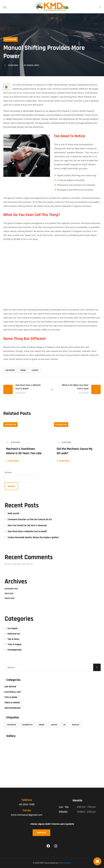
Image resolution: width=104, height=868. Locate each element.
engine (23, 370)
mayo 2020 (9, 594)
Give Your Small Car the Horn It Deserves (27, 525)
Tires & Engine (14, 644)
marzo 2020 (10, 598)
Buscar (8, 472)
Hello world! (13, 513)
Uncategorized (14, 650)
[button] (100, 7)
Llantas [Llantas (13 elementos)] (54, 725)
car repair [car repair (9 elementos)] (11, 725)
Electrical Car (10, 39)
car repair (10, 370)
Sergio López (33, 65)
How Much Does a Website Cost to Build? (27, 531)
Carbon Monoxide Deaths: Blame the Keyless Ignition (33, 537)
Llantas (35, 370)
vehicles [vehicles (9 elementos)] (76, 725)
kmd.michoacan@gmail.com (27, 815)
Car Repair (13, 628)
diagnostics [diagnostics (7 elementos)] (27, 725)
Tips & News (13, 639)
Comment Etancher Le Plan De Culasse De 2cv (30, 519)
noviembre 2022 (11, 589)
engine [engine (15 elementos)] (42, 725)
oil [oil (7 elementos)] (65, 725)
